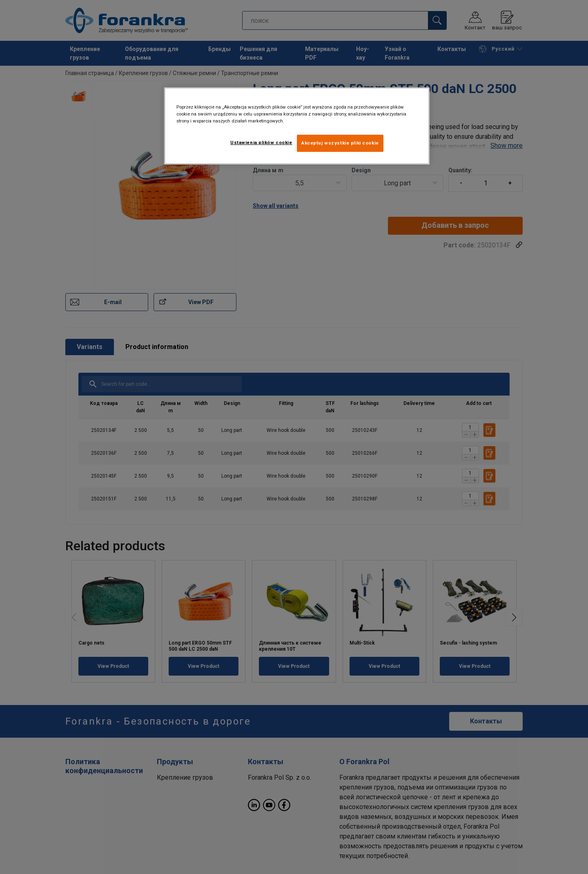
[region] (297, 126)
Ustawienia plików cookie (261, 142)
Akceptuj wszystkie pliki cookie (340, 143)
